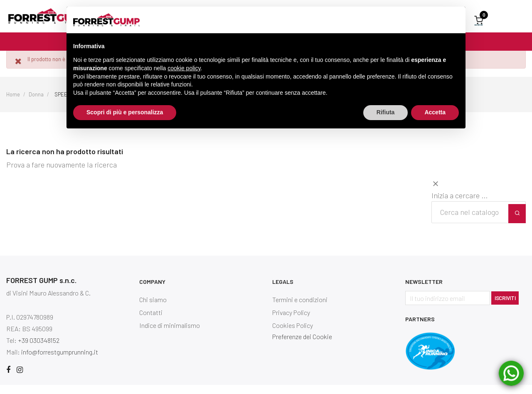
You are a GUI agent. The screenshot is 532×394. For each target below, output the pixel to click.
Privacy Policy (291, 321)
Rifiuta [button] (386, 112)
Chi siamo (153, 309)
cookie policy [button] (184, 68)
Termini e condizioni (300, 309)
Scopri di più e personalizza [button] (125, 112)
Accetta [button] (435, 112)
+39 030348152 (39, 349)
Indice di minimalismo (170, 334)
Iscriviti (505, 307)
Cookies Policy (293, 334)
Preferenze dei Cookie (302, 346)
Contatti (151, 321)
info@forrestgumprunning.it (60, 361)
